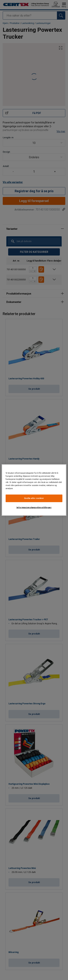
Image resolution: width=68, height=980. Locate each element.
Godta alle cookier (34, 498)
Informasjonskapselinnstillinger (34, 507)
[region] (34, 490)
